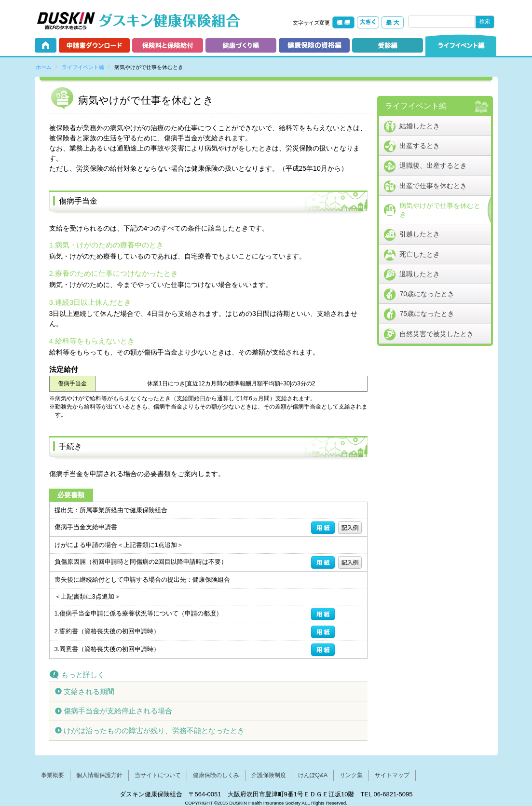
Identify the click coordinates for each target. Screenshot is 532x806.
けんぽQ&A (313, 775)
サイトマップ (392, 775)
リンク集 (351, 775)
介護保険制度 (269, 775)
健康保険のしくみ (216, 775)
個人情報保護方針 (99, 775)
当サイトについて (158, 775)
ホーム (44, 67)
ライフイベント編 (83, 67)
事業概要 (53, 775)
